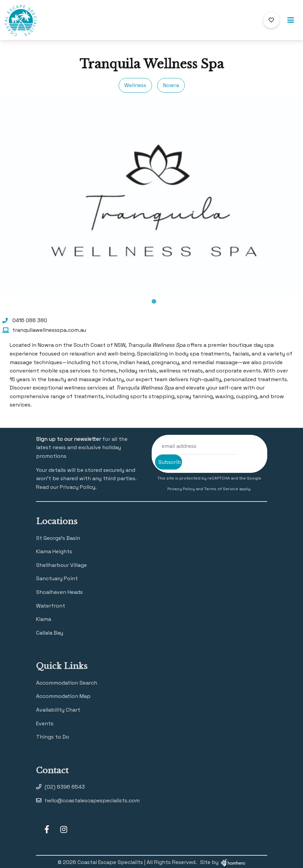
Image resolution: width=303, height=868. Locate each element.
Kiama (44, 619)
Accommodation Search (67, 683)
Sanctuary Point (57, 578)
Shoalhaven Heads (59, 592)
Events (45, 723)
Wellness (135, 85)
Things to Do (53, 737)
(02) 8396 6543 (65, 787)
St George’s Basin (58, 538)
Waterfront (51, 606)
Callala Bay (50, 633)
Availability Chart (58, 710)
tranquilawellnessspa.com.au (49, 330)
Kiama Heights (54, 551)
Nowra (171, 85)
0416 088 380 (30, 320)
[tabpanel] (151, 197)
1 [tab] (154, 301)
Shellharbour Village (61, 565)
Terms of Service (222, 489)
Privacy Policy (182, 489)
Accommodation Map (63, 696)
